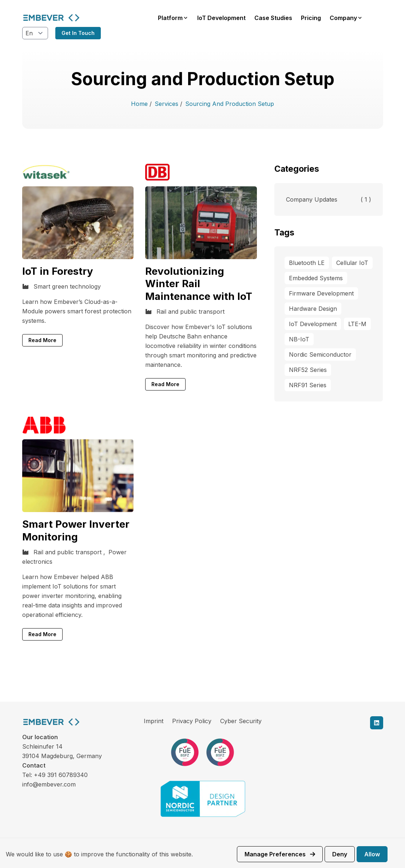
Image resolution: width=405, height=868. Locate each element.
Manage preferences (280, 854)
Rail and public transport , (70, 552)
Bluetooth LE (307, 263)
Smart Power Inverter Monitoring (76, 530)
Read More (42, 340)
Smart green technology (67, 286)
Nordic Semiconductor (320, 354)
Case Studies (273, 18)
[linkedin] (377, 723)
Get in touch (78, 33)
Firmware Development (321, 293)
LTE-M (357, 324)
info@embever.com (49, 784)
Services (167, 104)
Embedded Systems (316, 278)
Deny (340, 854)
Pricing (311, 18)
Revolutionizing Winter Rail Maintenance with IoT (199, 284)
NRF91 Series (308, 385)
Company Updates (329, 199)
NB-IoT (299, 339)
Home (140, 104)
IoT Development (221, 18)
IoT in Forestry (58, 271)
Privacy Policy (192, 721)
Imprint (154, 721)
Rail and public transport (190, 312)
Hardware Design (313, 309)
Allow (372, 854)
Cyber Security (241, 721)
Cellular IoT (352, 263)
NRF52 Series (308, 370)
